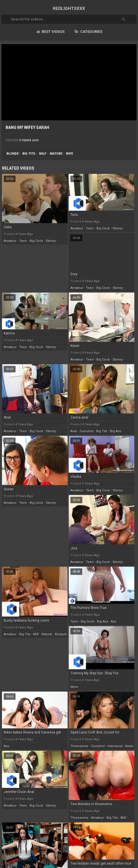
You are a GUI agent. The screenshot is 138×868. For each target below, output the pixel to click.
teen (23, 241)
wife (69, 154)
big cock (36, 241)
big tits (29, 154)
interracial (115, 746)
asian (129, 746)
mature (56, 154)
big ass (116, 431)
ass (114, 621)
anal (74, 431)
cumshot (87, 431)
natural (47, 634)
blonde (13, 154)
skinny (51, 241)
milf (43, 154)
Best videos (50, 32)
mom (74, 687)
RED (69, 8)
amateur (10, 241)
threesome (79, 746)
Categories (89, 32)
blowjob (61, 634)
